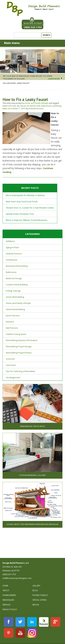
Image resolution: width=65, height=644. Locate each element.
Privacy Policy (10, 609)
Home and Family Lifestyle (36, 103)
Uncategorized (13, 377)
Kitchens (10, 322)
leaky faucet (46, 106)
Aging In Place (12, 247)
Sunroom (10, 359)
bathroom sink (9, 106)
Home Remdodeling (15, 309)
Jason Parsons (13, 315)
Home (5, 586)
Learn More (54, 79)
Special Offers (39, 600)
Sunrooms (11, 365)
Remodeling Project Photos (19, 353)
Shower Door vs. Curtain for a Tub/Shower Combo (30, 208)
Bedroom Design (14, 278)
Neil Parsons (12, 328)
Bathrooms (11, 272)
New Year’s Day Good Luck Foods (22, 201)
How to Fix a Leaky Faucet (25, 99)
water (5, 109)
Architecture (12, 260)
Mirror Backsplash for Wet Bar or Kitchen (25, 195)
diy (18, 106)
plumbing (57, 106)
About (6, 590)
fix (28, 106)
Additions (10, 241)
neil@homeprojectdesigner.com (17, 578)
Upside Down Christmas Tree (20, 214)
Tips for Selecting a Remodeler (21, 371)
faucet (23, 106)
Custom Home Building (17, 285)
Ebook (36, 605)
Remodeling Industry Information (22, 340)
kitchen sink (35, 106)
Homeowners (9, 595)
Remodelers (8, 600)
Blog (35, 590)
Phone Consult (40, 595)
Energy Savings (13, 291)
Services (6, 605)
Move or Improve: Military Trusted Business (27, 220)
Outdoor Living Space (16, 334)
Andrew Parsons (36, 109)
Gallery (36, 586)
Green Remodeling (15, 297)
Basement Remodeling (17, 266)
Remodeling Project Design (19, 346)
